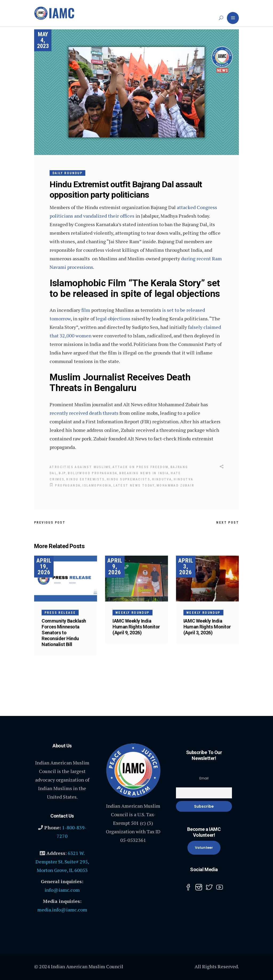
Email (204, 778)
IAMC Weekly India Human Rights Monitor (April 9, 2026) (136, 627)
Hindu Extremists (85, 479)
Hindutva (162, 479)
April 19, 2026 (44, 566)
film (86, 310)
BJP (62, 473)
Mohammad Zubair (175, 485)
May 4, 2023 (43, 40)
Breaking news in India (144, 473)
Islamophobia (97, 485)
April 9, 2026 (115, 566)
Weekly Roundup (133, 613)
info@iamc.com (62, 890)
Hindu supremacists (128, 479)
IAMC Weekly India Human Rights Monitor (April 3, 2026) (207, 627)
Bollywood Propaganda (93, 473)
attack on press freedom (140, 467)
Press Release (60, 613)
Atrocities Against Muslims (80, 467)
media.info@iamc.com (62, 910)
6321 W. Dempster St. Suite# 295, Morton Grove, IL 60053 (62, 862)
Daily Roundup (67, 173)
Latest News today (134, 485)
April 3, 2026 (186, 566)
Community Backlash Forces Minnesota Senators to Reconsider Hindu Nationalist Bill (64, 633)
